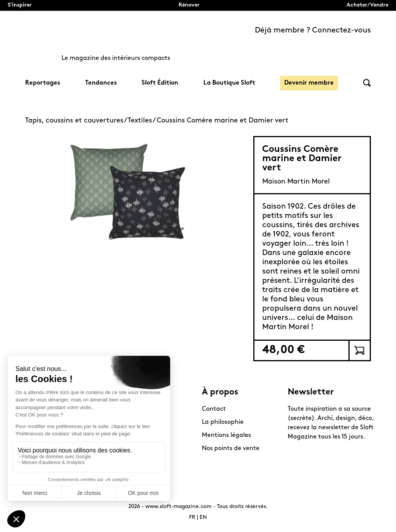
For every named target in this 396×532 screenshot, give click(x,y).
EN (203, 518)
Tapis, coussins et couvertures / (76, 121)
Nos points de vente (231, 449)
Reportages (43, 83)
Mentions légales (226, 435)
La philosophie (223, 422)
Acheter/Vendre (367, 5)
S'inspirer (20, 5)
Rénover (189, 5)
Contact (214, 409)
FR (192, 518)
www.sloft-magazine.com (178, 507)
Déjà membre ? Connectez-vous (313, 31)
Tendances (101, 83)
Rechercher (367, 83)
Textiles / (142, 121)
